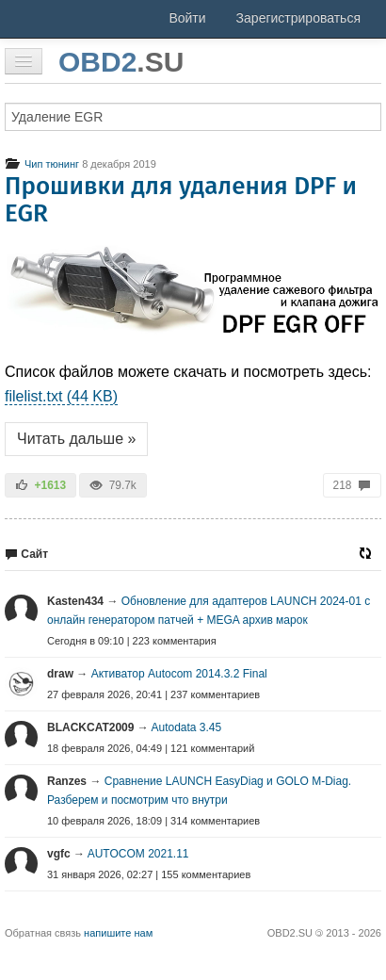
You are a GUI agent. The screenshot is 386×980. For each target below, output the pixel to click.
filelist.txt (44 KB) (61, 396)
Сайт (26, 554)
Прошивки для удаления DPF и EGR (181, 200)
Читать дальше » (76, 439)
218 (352, 485)
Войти (187, 18)
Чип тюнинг (42, 164)
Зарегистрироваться (298, 18)
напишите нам (118, 933)
